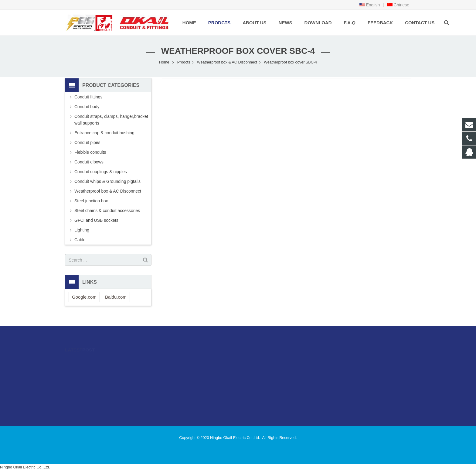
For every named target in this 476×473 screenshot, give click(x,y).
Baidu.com (116, 297)
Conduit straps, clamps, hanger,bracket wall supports (111, 120)
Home (164, 62)
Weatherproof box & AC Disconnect (227, 62)
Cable (80, 240)
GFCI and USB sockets (96, 220)
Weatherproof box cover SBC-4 (238, 51)
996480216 (259, 362)
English (370, 5)
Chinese (398, 5)
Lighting (82, 230)
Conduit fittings (88, 97)
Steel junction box (91, 201)
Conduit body (87, 107)
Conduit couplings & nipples (101, 172)
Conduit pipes (87, 142)
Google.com (84, 297)
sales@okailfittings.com (270, 379)
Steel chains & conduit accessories (107, 211)
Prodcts (184, 62)
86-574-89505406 (264, 371)
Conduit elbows (89, 162)
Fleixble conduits (90, 152)
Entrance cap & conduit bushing (104, 133)
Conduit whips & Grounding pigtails (107, 181)
